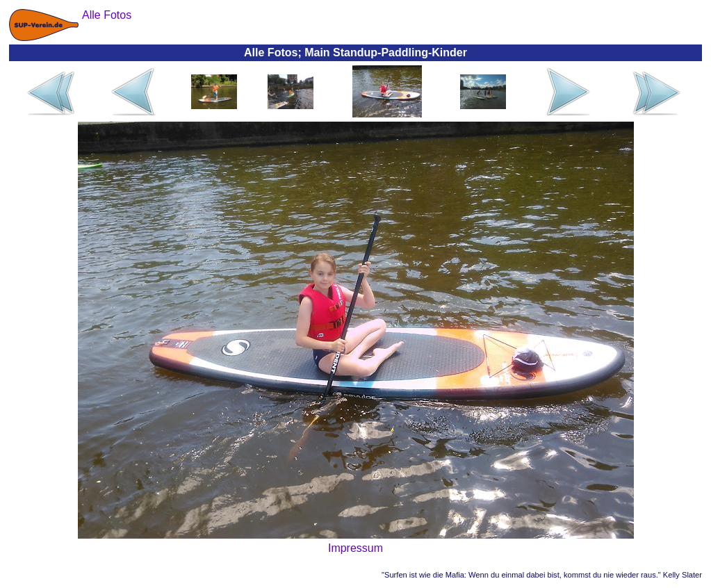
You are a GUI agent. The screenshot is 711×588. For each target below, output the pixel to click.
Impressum (355, 548)
